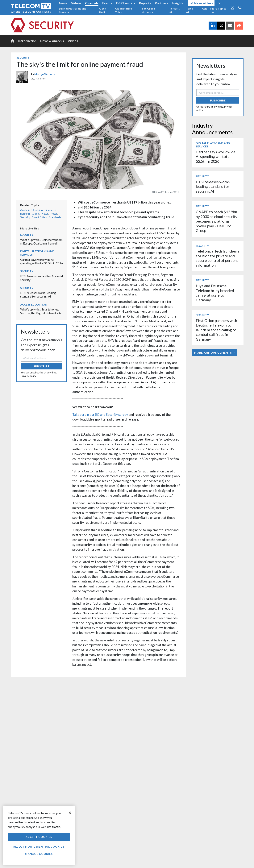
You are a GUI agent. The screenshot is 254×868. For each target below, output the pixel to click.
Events (107, 3)
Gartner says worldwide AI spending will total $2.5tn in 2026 (42, 261)
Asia (205, 8)
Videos (76, 3)
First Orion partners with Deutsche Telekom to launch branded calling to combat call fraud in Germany (216, 330)
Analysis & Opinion (31, 210)
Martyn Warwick (45, 74)
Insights (178, 3)
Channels (92, 3)
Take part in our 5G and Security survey (100, 415)
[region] (39, 835)
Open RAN (103, 10)
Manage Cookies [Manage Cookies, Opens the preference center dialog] (39, 854)
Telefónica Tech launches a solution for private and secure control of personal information (218, 258)
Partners (162, 3)
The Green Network (148, 10)
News (63, 3)
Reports (145, 3)
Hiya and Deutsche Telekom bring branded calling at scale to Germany (215, 293)
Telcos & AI (175, 10)
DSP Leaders (126, 3)
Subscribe (42, 366)
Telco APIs (190, 10)
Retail (54, 214)
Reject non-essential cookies (39, 847)
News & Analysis (52, 41)
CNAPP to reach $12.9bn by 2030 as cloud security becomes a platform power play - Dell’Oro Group (217, 221)
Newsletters (201, 3)
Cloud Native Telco (123, 10)
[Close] (70, 813)
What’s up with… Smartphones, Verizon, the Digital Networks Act (42, 311)
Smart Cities (39, 217)
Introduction (27, 41)
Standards (55, 217)
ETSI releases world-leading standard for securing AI (38, 295)
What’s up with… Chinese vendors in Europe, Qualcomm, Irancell (41, 242)
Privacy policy (29, 376)
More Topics (218, 10)
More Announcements (215, 353)
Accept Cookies (39, 837)
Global (36, 214)
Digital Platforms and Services (73, 10)
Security (23, 58)
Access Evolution (34, 304)
